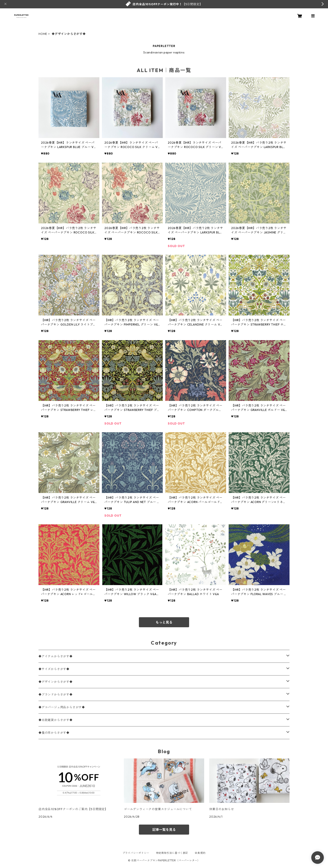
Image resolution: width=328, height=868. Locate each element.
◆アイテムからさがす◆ (56, 656)
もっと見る (164, 622)
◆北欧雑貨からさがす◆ (56, 720)
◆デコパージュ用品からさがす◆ (62, 707)
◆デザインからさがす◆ (56, 682)
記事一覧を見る (164, 830)
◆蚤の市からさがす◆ (54, 733)
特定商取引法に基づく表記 (172, 853)
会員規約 (200, 853)
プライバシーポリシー (136, 853)
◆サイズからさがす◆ (54, 669)
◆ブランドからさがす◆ (56, 694)
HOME (43, 34)
